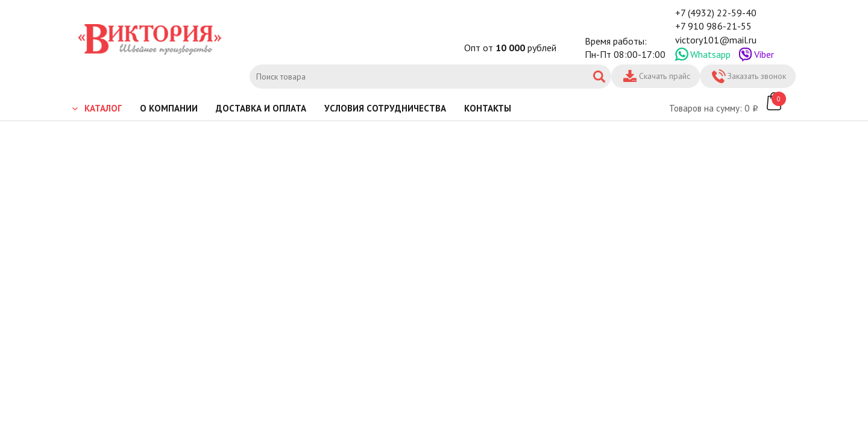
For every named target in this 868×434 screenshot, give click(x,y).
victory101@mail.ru (716, 40)
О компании (169, 108)
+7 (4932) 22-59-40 (716, 13)
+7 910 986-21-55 (713, 26)
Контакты (488, 108)
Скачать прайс (665, 76)
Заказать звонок (757, 76)
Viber (764, 54)
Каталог (103, 108)
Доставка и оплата (261, 108)
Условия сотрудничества (385, 108)
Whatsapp (710, 54)
